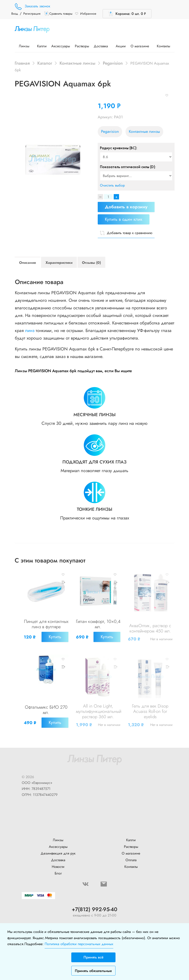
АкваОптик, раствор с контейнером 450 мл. (150, 633)
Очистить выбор (112, 185)
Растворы (82, 46)
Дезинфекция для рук (58, 849)
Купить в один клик (124, 219)
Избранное (86, 14)
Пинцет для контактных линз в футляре (46, 626)
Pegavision (113, 63)
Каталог (45, 63)
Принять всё (94, 957)
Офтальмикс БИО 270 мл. (46, 709)
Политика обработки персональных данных (79, 944)
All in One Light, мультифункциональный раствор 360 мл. (99, 711)
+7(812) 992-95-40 (94, 905)
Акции (121, 46)
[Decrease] (100, 197)
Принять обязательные (93, 971)
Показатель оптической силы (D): (128, 167)
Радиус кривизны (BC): (119, 148)
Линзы (26, 46)
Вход (15, 14)
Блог (58, 869)
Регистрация (32, 14)
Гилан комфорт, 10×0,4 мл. (98, 629)
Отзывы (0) (91, 263)
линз (30, 331)
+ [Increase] (116, 197)
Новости (58, 862)
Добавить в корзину (126, 207)
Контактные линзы (77, 63)
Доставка (102, 46)
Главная (22, 63)
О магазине (141, 46)
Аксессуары (61, 46)
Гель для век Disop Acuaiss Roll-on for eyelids (150, 711)
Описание (28, 263)
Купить (54, 641)
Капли (42, 46)
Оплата (131, 855)
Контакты (163, 46)
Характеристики (59, 263)
